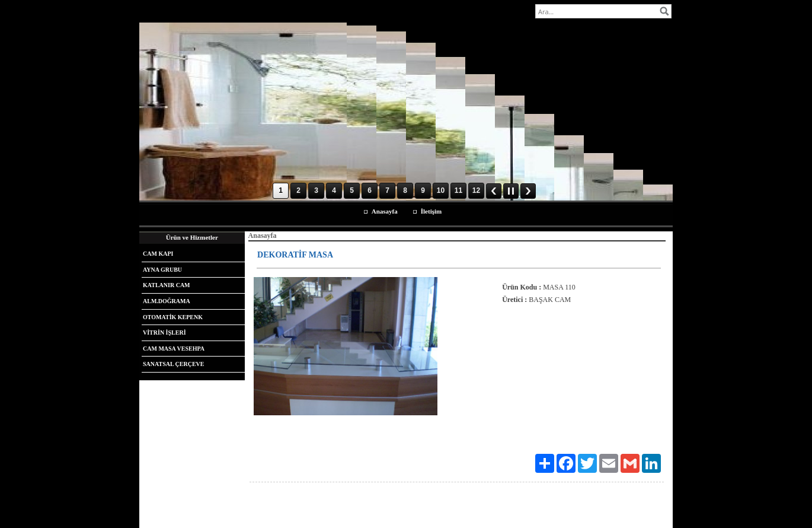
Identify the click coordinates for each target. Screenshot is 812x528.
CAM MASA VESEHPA (174, 349)
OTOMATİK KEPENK (173, 317)
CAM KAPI (158, 254)
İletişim (431, 211)
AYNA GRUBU (162, 270)
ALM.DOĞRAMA (167, 301)
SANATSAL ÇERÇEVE (173, 364)
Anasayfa (385, 211)
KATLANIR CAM (167, 285)
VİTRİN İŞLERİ (164, 333)
